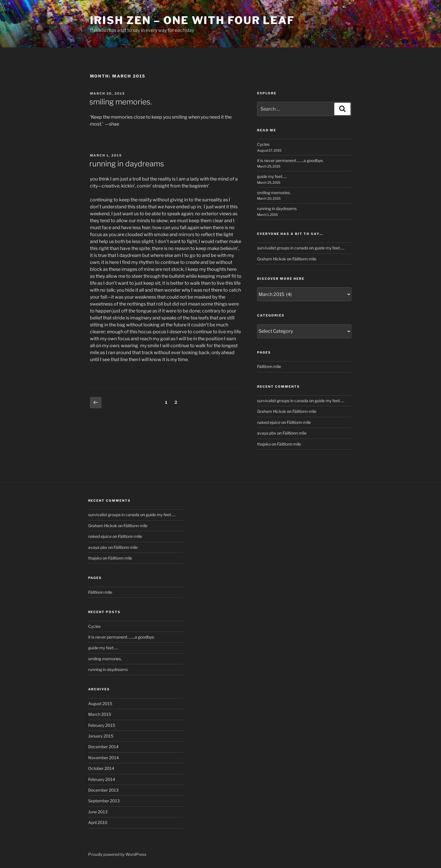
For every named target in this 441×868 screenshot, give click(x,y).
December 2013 (103, 790)
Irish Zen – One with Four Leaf (192, 20)
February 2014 (102, 779)
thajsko (264, 444)
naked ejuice (269, 422)
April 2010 (98, 822)
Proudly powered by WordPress (117, 854)
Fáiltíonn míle (304, 259)
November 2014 (104, 758)
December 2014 (103, 747)
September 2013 (104, 801)
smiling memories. (121, 102)
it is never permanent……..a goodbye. (290, 160)
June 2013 (98, 812)
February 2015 (102, 725)
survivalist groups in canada (283, 248)
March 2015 (100, 714)
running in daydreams (127, 164)
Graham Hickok (272, 259)
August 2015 (100, 704)
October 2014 (101, 768)
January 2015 (101, 736)
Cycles (263, 144)
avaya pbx (267, 433)
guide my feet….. (272, 176)
